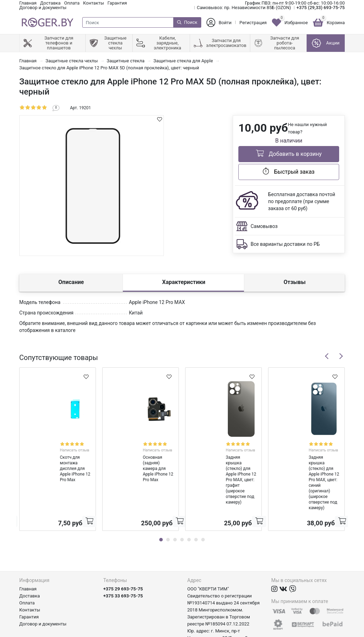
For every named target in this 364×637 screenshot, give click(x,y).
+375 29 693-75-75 (123, 549)
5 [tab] (189, 500)
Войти (225, 23)
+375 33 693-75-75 (123, 556)
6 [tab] (196, 500)
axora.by (336, 632)
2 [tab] (168, 500)
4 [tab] (182, 500)
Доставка (50, 3)
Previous (327, 356)
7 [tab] (203, 500)
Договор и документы (43, 8)
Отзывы (295, 282)
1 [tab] (161, 500)
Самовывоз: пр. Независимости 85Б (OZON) (244, 8)
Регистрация (253, 23)
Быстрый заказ (289, 171)
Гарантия (117, 3)
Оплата (72, 3)
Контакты (93, 3)
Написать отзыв (66, 444)
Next (341, 356)
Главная (28, 3)
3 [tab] (175, 500)
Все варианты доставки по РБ (285, 244)
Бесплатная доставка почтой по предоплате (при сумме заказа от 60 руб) (302, 201)
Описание (71, 282)
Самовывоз (264, 226)
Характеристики (184, 282)
